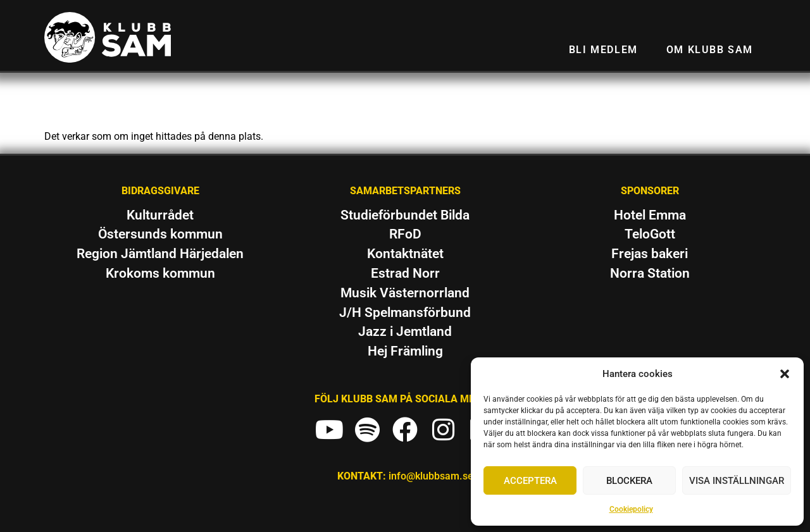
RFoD (405, 234)
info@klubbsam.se (431, 476)
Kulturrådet (160, 215)
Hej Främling (405, 351)
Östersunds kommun (160, 234)
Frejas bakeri (650, 254)
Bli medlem (603, 50)
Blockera (629, 481)
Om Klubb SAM (710, 50)
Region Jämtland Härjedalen (160, 254)
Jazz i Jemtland (405, 331)
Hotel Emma (650, 215)
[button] (785, 374)
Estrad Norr (405, 273)
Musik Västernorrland (405, 293)
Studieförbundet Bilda (405, 215)
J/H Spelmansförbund (405, 312)
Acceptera (530, 481)
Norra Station (650, 273)
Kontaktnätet (405, 254)
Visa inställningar (737, 481)
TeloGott (650, 234)
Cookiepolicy (631, 509)
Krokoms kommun (160, 273)
